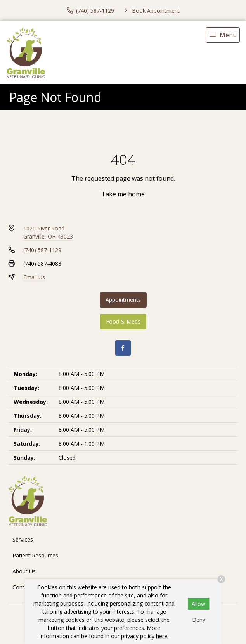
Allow (198, 604)
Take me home (123, 194)
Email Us (34, 277)
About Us (24, 571)
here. (162, 636)
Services (23, 539)
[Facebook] (123, 348)
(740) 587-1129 (42, 250)
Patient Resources (35, 555)
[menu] (223, 35)
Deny (199, 620)
